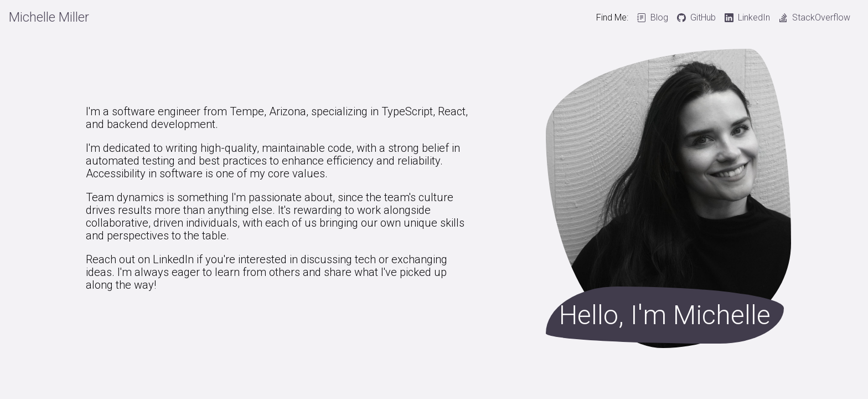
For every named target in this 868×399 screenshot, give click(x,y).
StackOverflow (821, 18)
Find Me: (612, 18)
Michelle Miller (49, 17)
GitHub (703, 18)
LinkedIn (754, 18)
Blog (659, 18)
